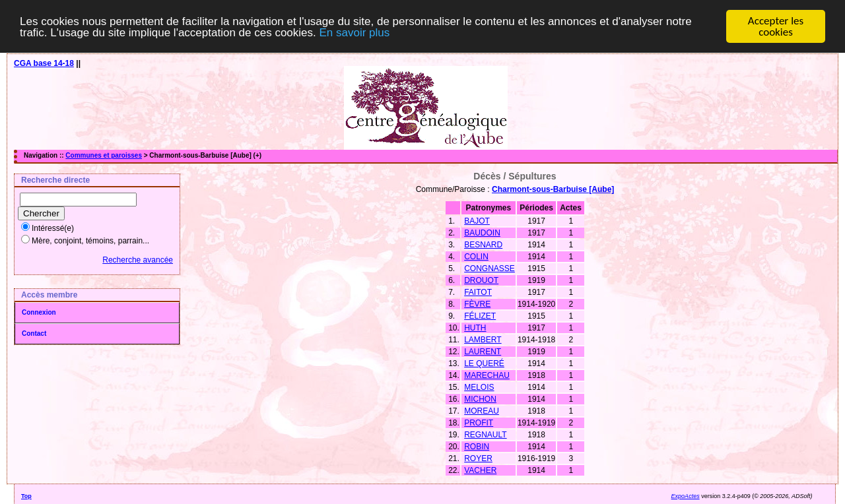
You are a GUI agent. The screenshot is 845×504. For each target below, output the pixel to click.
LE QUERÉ (484, 363)
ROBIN (477, 447)
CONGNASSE (490, 268)
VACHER (480, 470)
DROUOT (481, 280)
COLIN (476, 257)
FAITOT (478, 292)
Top (26, 496)
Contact (34, 333)
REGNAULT (485, 435)
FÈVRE (477, 304)
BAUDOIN (482, 233)
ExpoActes (686, 496)
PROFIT (479, 423)
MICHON (480, 399)
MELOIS (479, 387)
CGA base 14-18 (44, 63)
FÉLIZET (480, 316)
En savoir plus (354, 32)
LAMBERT (483, 340)
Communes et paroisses (104, 155)
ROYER (478, 458)
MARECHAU (487, 375)
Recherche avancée (138, 260)
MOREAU (482, 411)
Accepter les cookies (776, 26)
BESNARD (483, 245)
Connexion (39, 312)
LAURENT (483, 352)
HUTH (475, 328)
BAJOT (477, 221)
